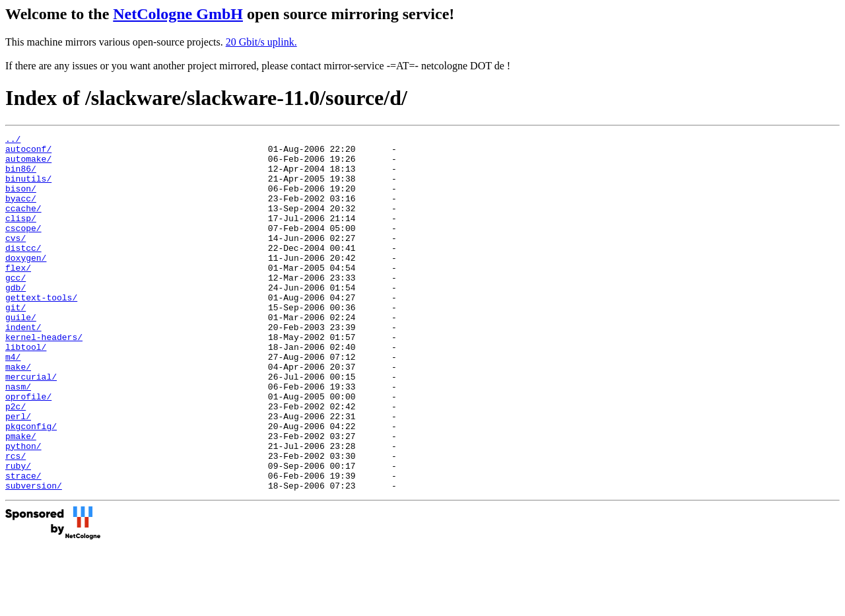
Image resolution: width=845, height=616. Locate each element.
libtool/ (26, 390)
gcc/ (16, 307)
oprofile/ (28, 450)
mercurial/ (31, 426)
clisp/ (21, 236)
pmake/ (21, 497)
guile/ (21, 355)
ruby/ (18, 533)
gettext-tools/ (41, 331)
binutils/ (28, 188)
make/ (18, 414)
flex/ (18, 295)
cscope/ (23, 248)
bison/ (21, 200)
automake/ (28, 164)
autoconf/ (28, 153)
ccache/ (23, 224)
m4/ (13, 402)
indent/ (23, 366)
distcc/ (23, 271)
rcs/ (16, 521)
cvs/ (16, 259)
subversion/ (34, 557)
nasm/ (18, 438)
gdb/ (16, 319)
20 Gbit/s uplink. (261, 42)
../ (13, 141)
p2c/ (16, 462)
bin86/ (21, 176)
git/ (16, 343)
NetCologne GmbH (178, 14)
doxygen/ (26, 283)
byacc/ (21, 212)
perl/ (18, 473)
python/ (23, 509)
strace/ (23, 545)
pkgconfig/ (31, 485)
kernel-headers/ (44, 378)
